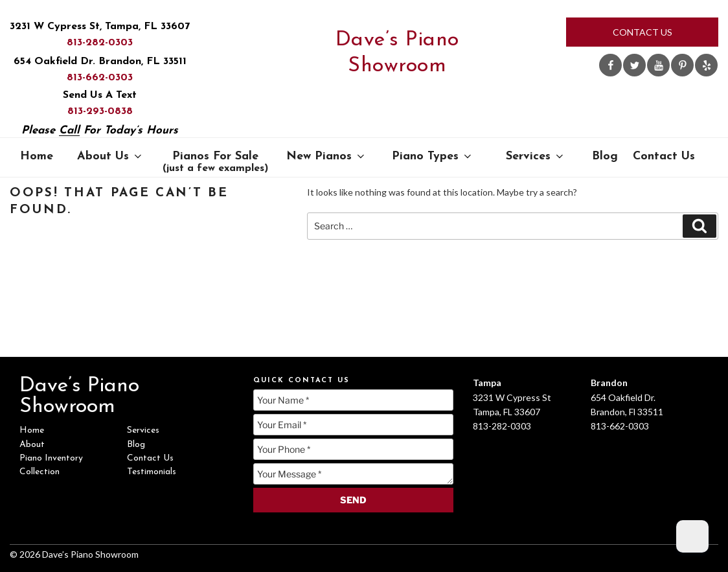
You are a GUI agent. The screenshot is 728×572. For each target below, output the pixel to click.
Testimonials (152, 472)
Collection (40, 472)
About (32, 445)
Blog (605, 156)
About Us (110, 156)
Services (536, 156)
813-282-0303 (100, 43)
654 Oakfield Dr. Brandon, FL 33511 (100, 62)
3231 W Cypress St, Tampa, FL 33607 (100, 27)
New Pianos (326, 156)
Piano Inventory (51, 458)
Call (69, 131)
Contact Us (643, 32)
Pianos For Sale (215, 162)
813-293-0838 (100, 111)
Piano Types (433, 156)
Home (37, 156)
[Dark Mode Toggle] (692, 536)
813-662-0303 (100, 78)
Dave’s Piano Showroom (397, 53)
